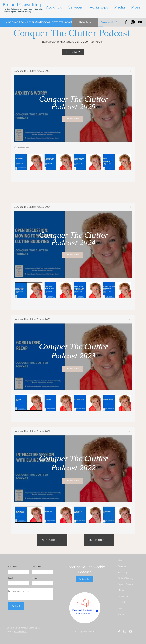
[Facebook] (126, 22)
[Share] (129, 71)
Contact (122, 614)
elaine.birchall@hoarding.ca (26, 628)
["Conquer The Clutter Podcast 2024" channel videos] (73, 294)
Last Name (37, 566)
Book (120, 608)
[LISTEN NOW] (73, 52)
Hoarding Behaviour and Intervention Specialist (23, 9)
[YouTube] (140, 22)
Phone (35, 578)
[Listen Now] (85, 22)
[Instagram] (133, 22)
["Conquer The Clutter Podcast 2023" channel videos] (73, 406)
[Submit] (16, 606)
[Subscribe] (85, 579)
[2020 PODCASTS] (99, 540)
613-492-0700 (20, 632)
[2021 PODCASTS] (52, 540)
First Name (13, 566)
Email (11, 578)
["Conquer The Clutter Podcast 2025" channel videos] (73, 166)
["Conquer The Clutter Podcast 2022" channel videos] (73, 518)
